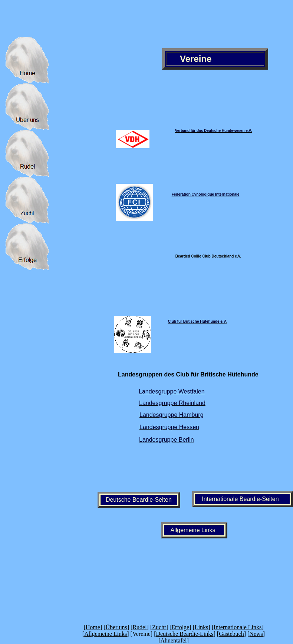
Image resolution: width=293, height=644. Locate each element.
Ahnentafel (173, 640)
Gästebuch (231, 634)
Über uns (116, 627)
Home (93, 627)
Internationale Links (238, 627)
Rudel (139, 627)
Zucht (159, 627)
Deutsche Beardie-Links (185, 634)
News (256, 634)
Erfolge (180, 627)
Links (201, 627)
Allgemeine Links (106, 634)
